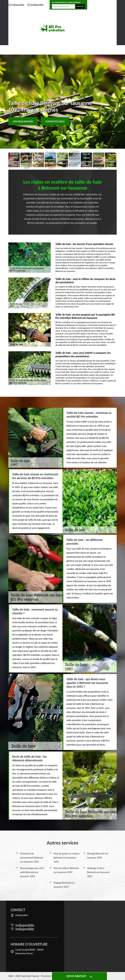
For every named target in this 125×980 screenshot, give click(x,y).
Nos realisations (23, 121)
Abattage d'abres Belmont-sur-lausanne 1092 (98, 872)
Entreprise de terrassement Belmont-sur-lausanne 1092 (32, 858)
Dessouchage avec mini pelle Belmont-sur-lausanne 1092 (32, 872)
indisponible (18, 5)
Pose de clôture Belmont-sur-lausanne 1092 (66, 870)
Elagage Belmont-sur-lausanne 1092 (64, 885)
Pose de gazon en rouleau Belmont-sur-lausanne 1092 (67, 858)
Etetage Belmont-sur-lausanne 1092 (98, 856)
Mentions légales (50, 976)
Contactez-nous (55, 121)
